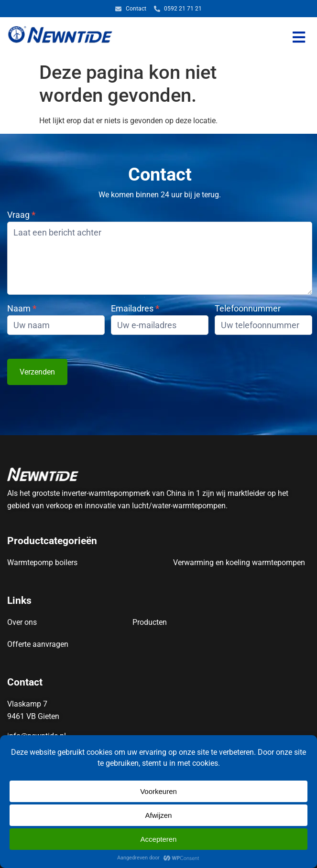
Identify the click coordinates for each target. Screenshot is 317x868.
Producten (150, 622)
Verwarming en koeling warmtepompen (239, 563)
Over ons (22, 622)
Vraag (21, 215)
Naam (22, 309)
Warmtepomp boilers (42, 563)
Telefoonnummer (248, 309)
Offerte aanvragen (38, 644)
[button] (299, 38)
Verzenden (37, 372)
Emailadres (135, 309)
